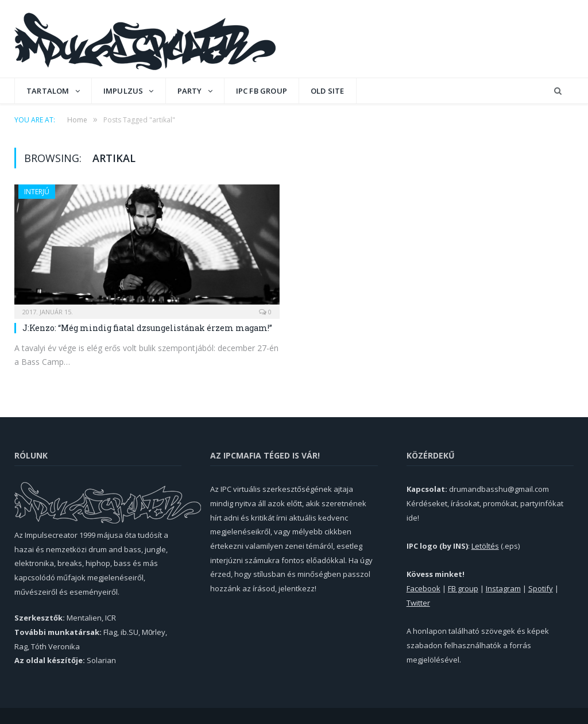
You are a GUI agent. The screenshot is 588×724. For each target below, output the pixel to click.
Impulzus (123, 91)
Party (190, 91)
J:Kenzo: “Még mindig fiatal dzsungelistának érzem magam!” (147, 328)
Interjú (37, 192)
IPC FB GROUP (262, 91)
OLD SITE (328, 91)
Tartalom (48, 91)
